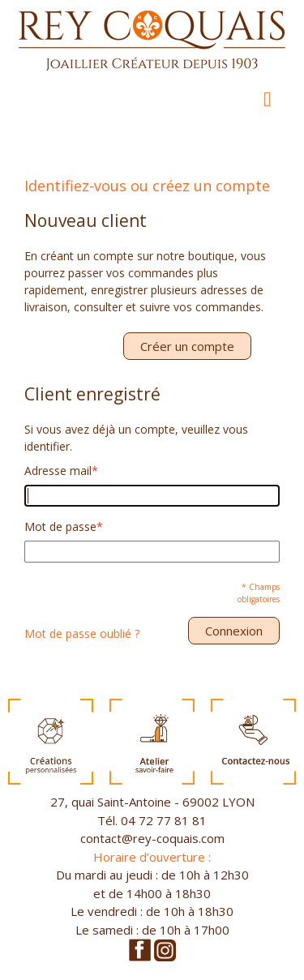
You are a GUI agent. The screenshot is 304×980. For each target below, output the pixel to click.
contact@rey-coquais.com (152, 838)
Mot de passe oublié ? (82, 633)
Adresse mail (58, 471)
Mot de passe (60, 526)
